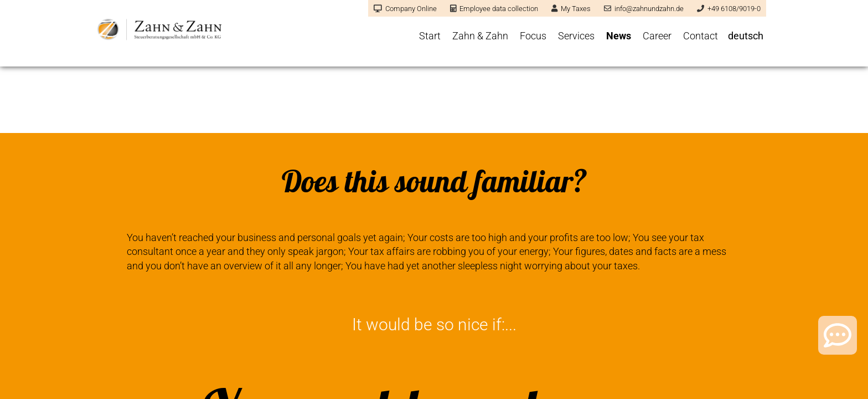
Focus (533, 36)
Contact (701, 36)
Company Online (405, 9)
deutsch (746, 36)
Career (657, 36)
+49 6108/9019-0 (729, 9)
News (619, 36)
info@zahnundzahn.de (644, 9)
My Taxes (571, 9)
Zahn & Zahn (480, 36)
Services (576, 36)
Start (430, 36)
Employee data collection (494, 9)
